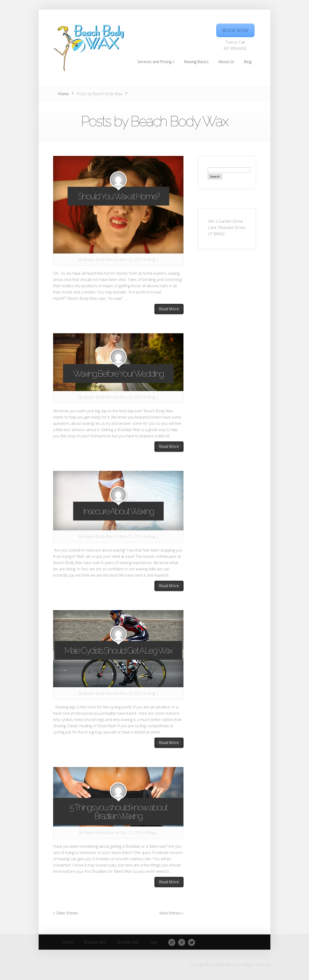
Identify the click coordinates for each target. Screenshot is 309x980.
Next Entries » (171, 913)
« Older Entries (66, 913)
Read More (169, 309)
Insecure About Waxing (118, 511)
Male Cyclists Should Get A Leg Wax (118, 650)
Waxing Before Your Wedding (118, 373)
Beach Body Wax (98, 260)
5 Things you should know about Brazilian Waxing (118, 812)
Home (63, 94)
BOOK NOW (235, 30)
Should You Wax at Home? (118, 196)
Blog (151, 260)
